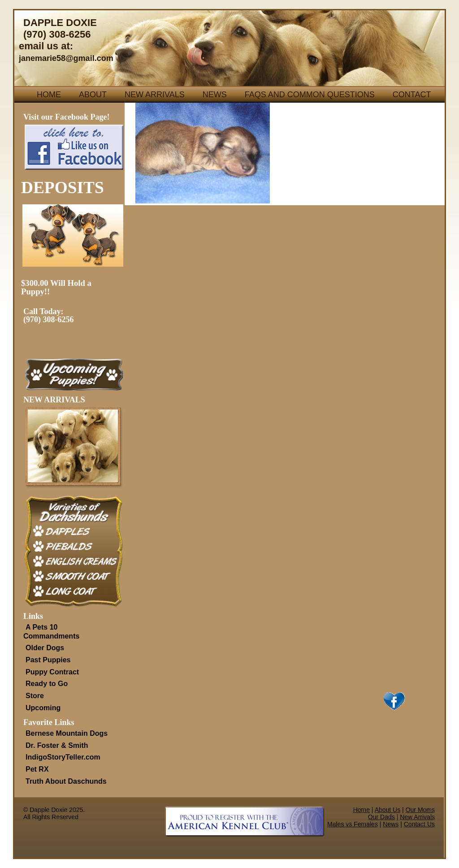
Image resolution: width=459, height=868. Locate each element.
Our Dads (381, 817)
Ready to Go (47, 684)
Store (35, 696)
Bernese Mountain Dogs (67, 733)
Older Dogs (45, 648)
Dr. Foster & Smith (57, 745)
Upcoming (43, 708)
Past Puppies (48, 660)
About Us (388, 810)
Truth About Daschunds (66, 781)
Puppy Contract (52, 672)
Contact (412, 95)
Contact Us (419, 824)
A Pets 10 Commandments (51, 632)
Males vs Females (353, 824)
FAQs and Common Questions (310, 95)
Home (49, 95)
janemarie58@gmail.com (66, 58)
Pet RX (37, 769)
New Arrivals (155, 95)
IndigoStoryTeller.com (63, 757)
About (93, 95)
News (215, 95)
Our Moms (420, 810)
